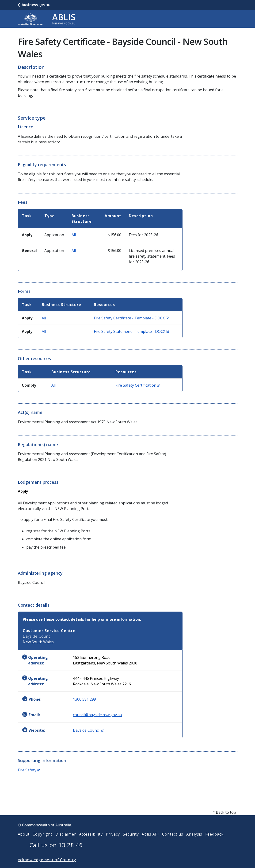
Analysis (194, 842)
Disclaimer (66, 842)
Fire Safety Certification (138, 385)
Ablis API (150, 842)
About (24, 842)
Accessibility (91, 842)
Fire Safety (29, 770)
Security (131, 842)
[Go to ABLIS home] (47, 19)
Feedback (214, 842)
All (74, 235)
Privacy (113, 842)
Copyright (42, 842)
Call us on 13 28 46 (56, 852)
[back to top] (128, 820)
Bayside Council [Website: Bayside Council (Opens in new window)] (88, 730)
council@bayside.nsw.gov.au (97, 715)
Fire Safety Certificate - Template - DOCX (131, 318)
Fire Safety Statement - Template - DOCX (132, 331)
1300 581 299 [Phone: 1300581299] (84, 699)
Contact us (173, 842)
